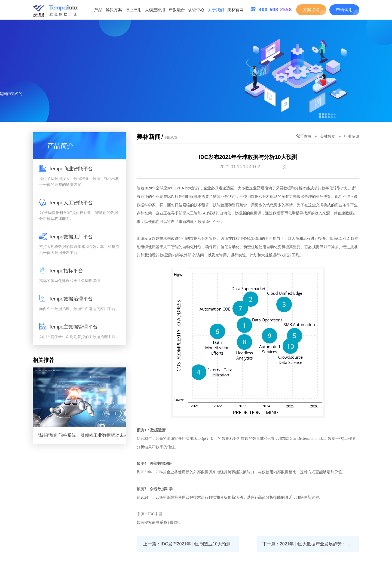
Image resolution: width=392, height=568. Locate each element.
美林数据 (328, 136)
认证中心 (196, 10)
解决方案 (114, 10)
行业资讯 (352, 136)
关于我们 (216, 10)
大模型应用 (155, 10)
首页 (303, 136)
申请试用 (344, 10)
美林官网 (235, 10)
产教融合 (177, 10)
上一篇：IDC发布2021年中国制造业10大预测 (187, 544)
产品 (98, 10)
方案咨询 (311, 10)
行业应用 (133, 10)
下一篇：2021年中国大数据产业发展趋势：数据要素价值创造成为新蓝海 (311, 544)
